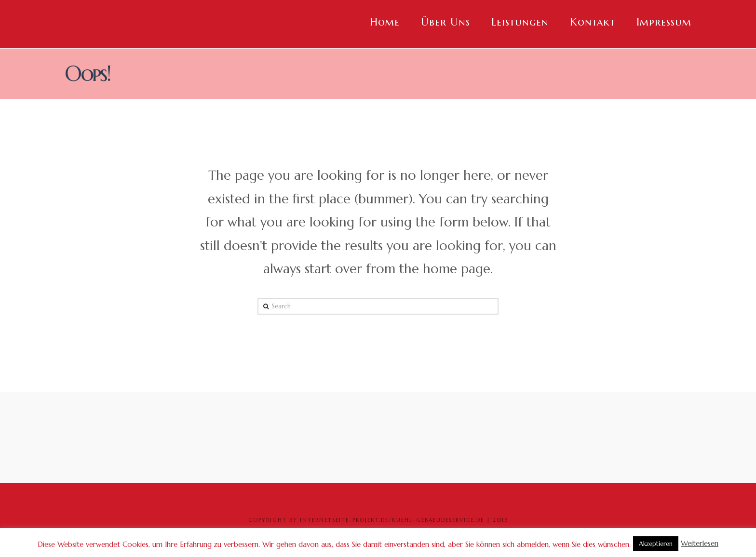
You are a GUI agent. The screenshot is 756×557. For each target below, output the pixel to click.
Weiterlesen (700, 543)
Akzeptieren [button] (656, 544)
